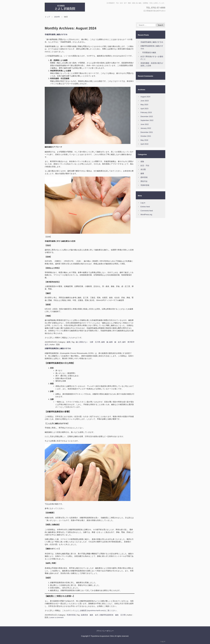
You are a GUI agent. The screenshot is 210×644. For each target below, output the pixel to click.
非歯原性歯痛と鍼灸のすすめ (56, 34)
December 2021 (147, 132)
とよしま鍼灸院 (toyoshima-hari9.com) (89, 610)
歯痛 (68, 342)
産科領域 (144, 177)
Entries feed (145, 207)
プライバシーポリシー (105, 631)
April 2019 (144, 144)
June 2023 (145, 101)
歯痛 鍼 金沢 (115, 342)
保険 (142, 162)
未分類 (143, 169)
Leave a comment (57, 617)
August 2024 (145, 97)
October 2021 (146, 136)
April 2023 (144, 109)
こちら (70, 338)
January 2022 (146, 128)
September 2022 (147, 120)
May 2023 (144, 105)
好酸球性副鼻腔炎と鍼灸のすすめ (58, 348)
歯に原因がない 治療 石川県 (88, 342)
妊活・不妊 (145, 166)
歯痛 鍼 (105, 342)
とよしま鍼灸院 (74, 7)
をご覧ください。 (111, 610)
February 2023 (146, 112)
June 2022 (145, 124)
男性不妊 (144, 181)
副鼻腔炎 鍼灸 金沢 (90, 615)
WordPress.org (146, 215)
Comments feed (147, 211)
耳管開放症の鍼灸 (148, 53)
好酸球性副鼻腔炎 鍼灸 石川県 (113, 615)
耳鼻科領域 (71, 615)
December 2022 (147, 116)
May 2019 (144, 140)
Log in (143, 203)
